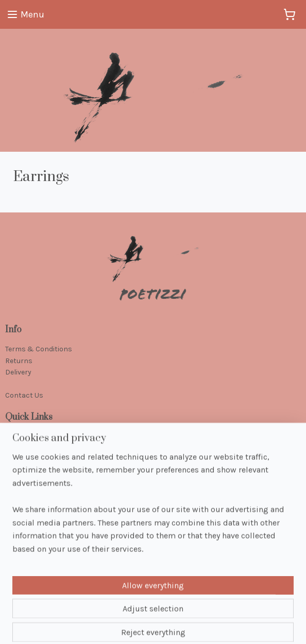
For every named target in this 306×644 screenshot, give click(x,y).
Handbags (22, 471)
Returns (19, 361)
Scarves (19, 460)
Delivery (18, 372)
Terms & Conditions (39, 349)
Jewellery (20, 448)
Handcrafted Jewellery (42, 437)
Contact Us (24, 395)
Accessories (25, 483)
